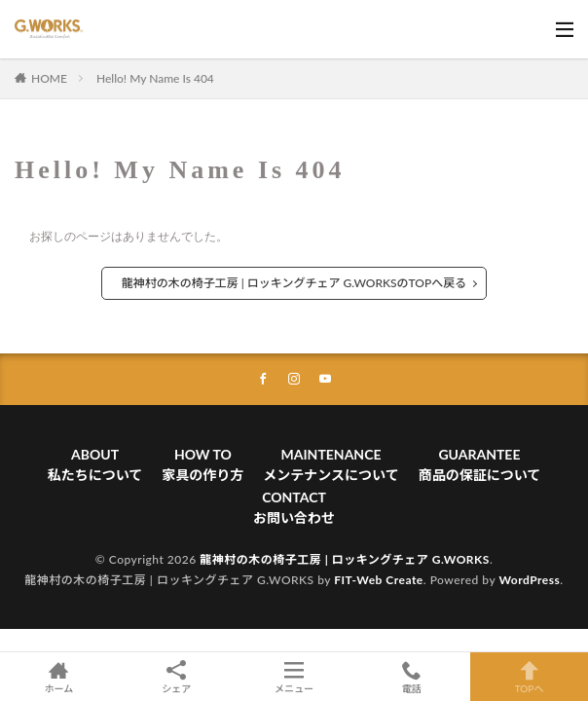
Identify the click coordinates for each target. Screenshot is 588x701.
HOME (49, 78)
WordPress (529, 580)
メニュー (294, 677)
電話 (411, 677)
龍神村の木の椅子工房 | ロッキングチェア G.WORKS (345, 559)
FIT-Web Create (379, 580)
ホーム (59, 677)
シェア (177, 677)
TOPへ (529, 677)
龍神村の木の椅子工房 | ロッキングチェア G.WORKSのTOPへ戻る (294, 283)
